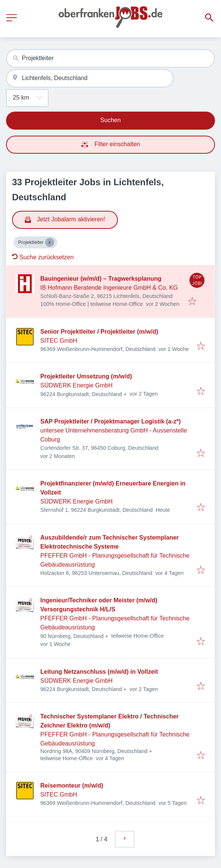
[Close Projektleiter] (50, 242)
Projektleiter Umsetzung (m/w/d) (86, 376)
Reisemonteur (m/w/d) (72, 786)
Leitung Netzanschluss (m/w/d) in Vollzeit (99, 672)
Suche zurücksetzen (43, 257)
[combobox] (110, 58)
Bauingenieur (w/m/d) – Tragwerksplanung (101, 279)
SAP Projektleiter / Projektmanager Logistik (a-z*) (110, 421)
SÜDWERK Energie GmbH (76, 385)
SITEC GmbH (59, 341)
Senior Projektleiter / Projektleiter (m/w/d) (99, 332)
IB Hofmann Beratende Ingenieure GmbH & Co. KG (109, 288)
